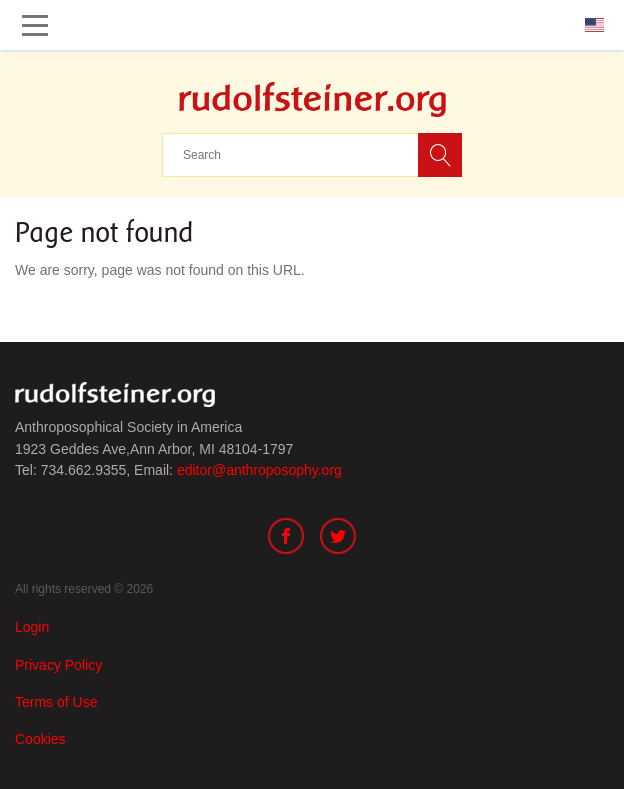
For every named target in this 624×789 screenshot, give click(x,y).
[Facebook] (286, 538)
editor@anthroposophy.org (259, 470)
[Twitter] (338, 538)
